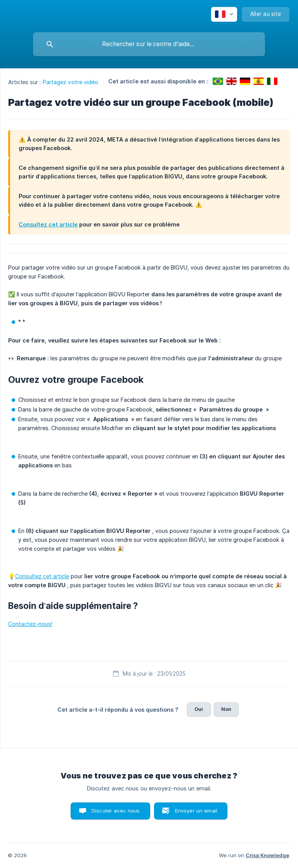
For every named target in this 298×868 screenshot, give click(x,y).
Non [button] (226, 709)
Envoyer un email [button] (196, 811)
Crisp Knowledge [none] (267, 855)
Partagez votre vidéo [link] (71, 82)
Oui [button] (199, 709)
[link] (218, 81)
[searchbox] (149, 44)
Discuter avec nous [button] (116, 811)
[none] (224, 14)
